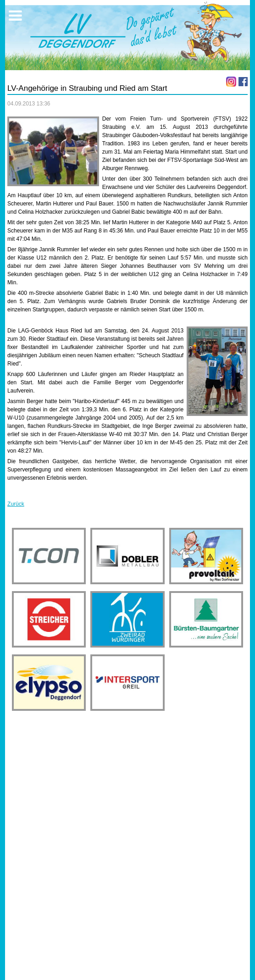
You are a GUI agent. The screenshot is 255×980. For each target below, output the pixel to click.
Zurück (16, 504)
